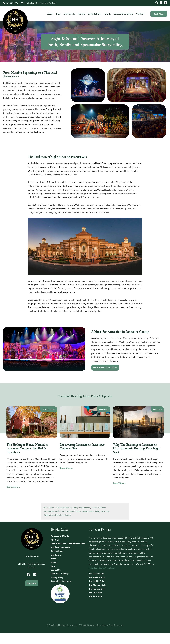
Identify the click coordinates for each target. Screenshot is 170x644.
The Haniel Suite (96, 574)
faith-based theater (64, 517)
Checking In (69, 14)
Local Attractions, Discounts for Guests (68, 543)
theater (68, 525)
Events (108, 14)
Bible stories (49, 517)
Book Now (159, 14)
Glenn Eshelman (99, 517)
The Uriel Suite (96, 593)
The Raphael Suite (97, 589)
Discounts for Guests (123, 14)
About (50, 14)
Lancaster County (73, 521)
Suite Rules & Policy (60, 574)
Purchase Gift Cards (60, 536)
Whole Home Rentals (60, 547)
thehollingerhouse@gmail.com (102, 568)
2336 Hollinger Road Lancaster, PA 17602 (32, 566)
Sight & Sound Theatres (54, 525)
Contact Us (56, 570)
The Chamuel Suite (97, 585)
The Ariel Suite (96, 596)
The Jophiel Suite (97, 581)
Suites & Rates (95, 14)
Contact (140, 14)
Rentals (81, 14)
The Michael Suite (97, 577)
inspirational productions (54, 521)
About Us (55, 540)
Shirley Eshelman (102, 521)
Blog (58, 14)
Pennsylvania (88, 521)
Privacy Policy (57, 577)
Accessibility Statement (61, 581)
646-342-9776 (32, 556)
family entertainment (82, 517)
